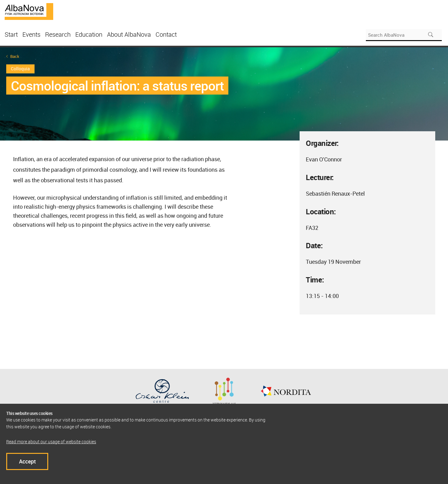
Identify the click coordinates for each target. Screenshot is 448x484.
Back (15, 56)
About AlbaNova (129, 34)
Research (58, 34)
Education (89, 34)
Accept (27, 461)
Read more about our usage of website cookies (51, 442)
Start (11, 34)
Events (31, 34)
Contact (166, 34)
